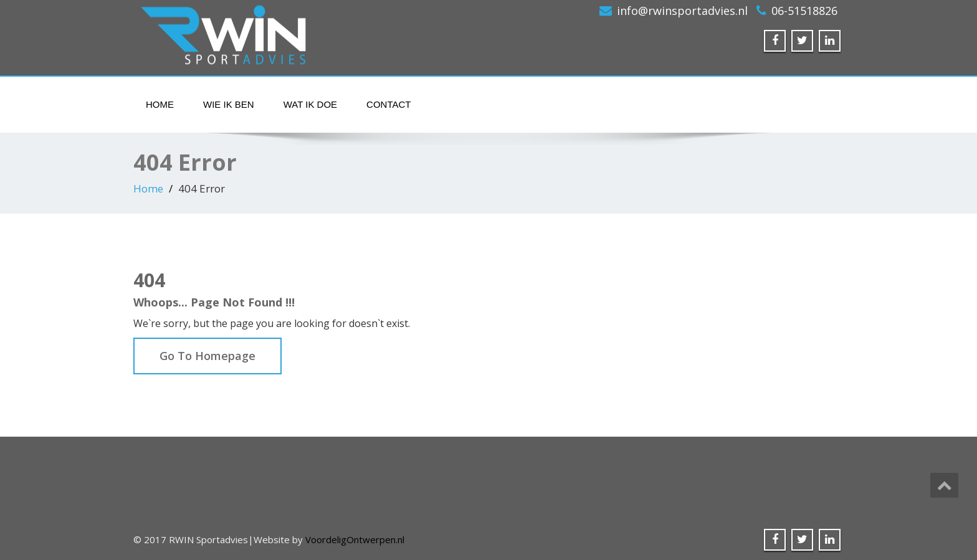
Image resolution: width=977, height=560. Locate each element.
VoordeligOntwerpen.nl (355, 539)
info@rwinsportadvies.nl (682, 11)
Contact (388, 104)
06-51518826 (804, 11)
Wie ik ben (229, 104)
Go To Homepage (207, 356)
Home (160, 104)
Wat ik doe (310, 104)
